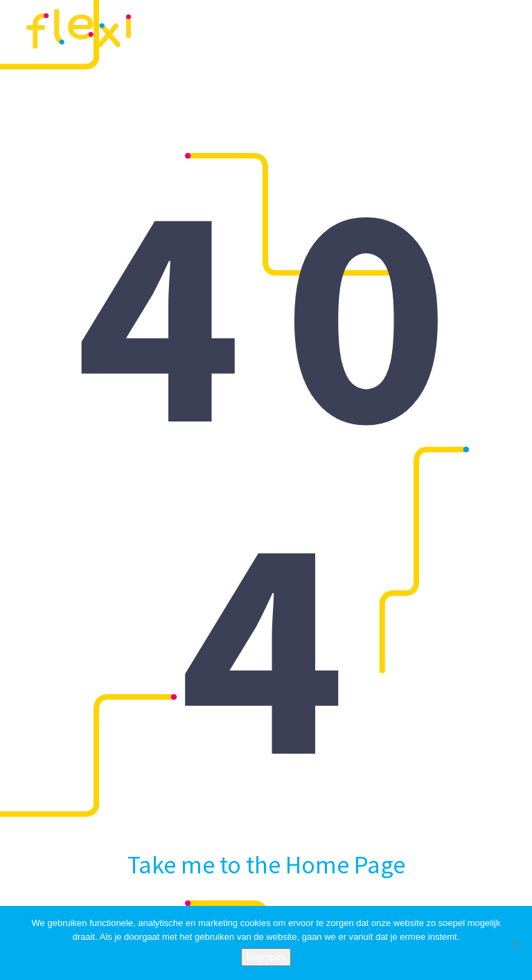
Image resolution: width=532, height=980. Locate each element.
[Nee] (515, 943)
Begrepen (266, 957)
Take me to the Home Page (266, 861)
